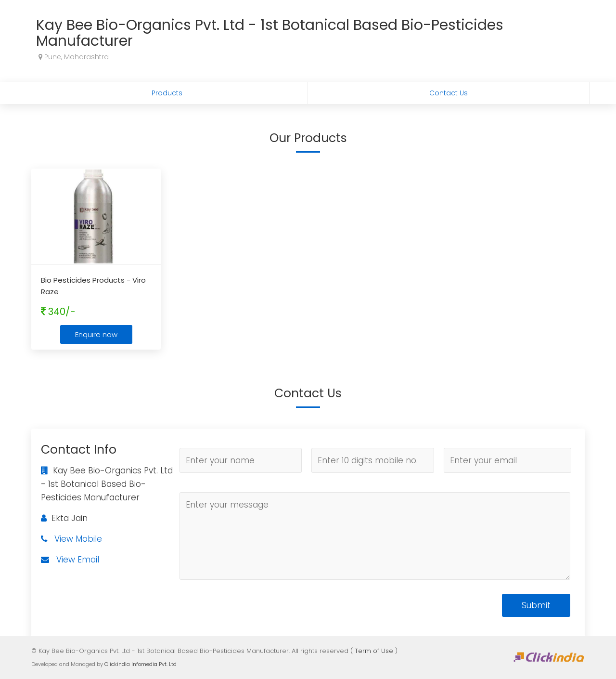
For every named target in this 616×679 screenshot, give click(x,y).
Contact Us (449, 93)
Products (167, 93)
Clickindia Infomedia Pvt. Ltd (141, 664)
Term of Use (374, 651)
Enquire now (96, 334)
